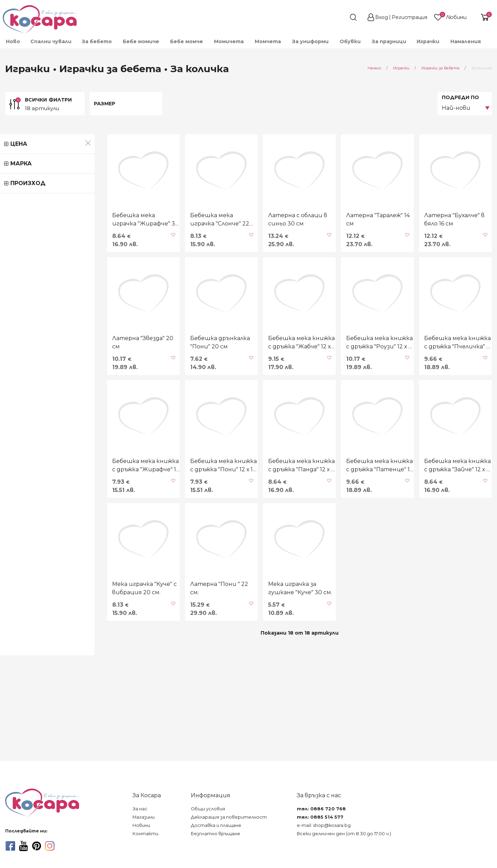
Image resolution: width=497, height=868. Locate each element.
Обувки (350, 41)
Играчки (428, 41)
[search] (341, 17)
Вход (382, 17)
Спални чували (51, 41)
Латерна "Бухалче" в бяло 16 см (445, 240)
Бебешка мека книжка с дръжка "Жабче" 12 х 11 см (243, 383)
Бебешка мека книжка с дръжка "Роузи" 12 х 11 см (341, 383)
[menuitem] (13, 41)
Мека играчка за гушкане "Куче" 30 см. (245, 670)
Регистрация (410, 17)
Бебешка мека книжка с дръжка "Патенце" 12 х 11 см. (347, 526)
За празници (389, 41)
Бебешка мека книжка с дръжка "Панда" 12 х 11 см (243, 526)
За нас (140, 809)
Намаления (466, 41)
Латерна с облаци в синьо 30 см (251, 240)
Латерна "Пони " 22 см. (143, 666)
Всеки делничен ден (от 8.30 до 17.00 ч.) (344, 834)
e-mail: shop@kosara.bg (324, 825)
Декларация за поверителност (229, 817)
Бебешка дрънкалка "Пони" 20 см (149, 383)
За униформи (310, 41)
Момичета (229, 41)
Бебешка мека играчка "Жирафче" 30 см (45, 240)
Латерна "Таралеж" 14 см (342, 236)
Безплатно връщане (216, 834)
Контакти (145, 834)
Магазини (144, 817)
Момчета (268, 41)
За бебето (97, 41)
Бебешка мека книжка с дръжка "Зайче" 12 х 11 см (439, 526)
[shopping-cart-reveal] (482, 17)
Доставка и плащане (216, 825)
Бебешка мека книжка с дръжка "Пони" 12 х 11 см (144, 526)
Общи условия (208, 809)
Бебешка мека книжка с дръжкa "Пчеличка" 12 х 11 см (445, 383)
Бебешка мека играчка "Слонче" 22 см (143, 240)
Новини (141, 825)
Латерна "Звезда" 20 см (45, 379)
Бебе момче (187, 41)
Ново (13, 41)
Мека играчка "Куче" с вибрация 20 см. (43, 670)
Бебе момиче (141, 41)
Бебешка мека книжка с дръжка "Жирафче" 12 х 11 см (51, 526)
